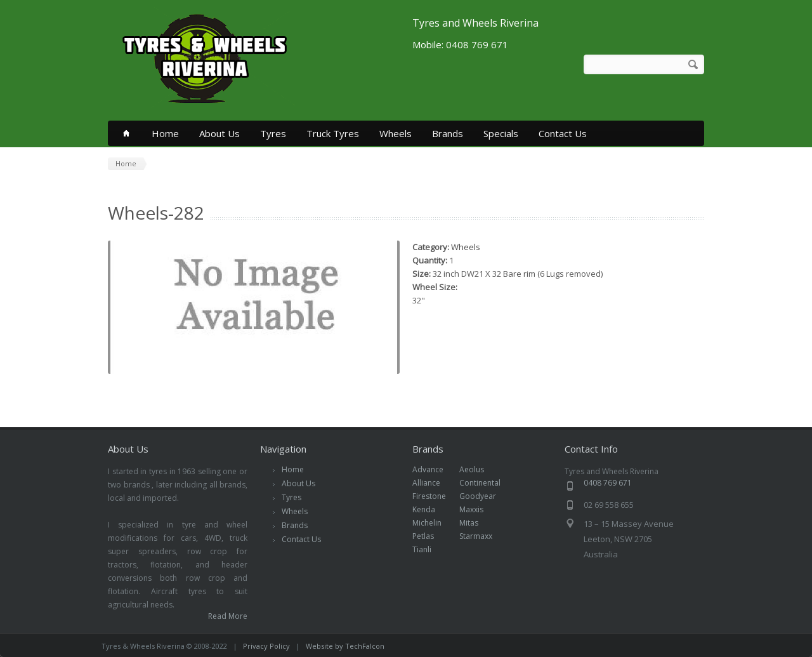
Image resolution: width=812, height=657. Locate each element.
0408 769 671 (608, 483)
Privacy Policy (266, 646)
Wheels (396, 133)
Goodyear (484, 496)
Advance (435, 469)
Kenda (430, 509)
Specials (501, 133)
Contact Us (563, 133)
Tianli (429, 549)
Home (165, 133)
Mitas (475, 523)
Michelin (434, 523)
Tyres (273, 133)
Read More (228, 616)
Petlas (430, 536)
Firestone (436, 496)
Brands (448, 133)
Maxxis (478, 509)
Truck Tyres (333, 133)
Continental (487, 483)
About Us (219, 133)
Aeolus (478, 469)
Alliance (433, 483)
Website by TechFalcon (345, 646)
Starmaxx (482, 536)
